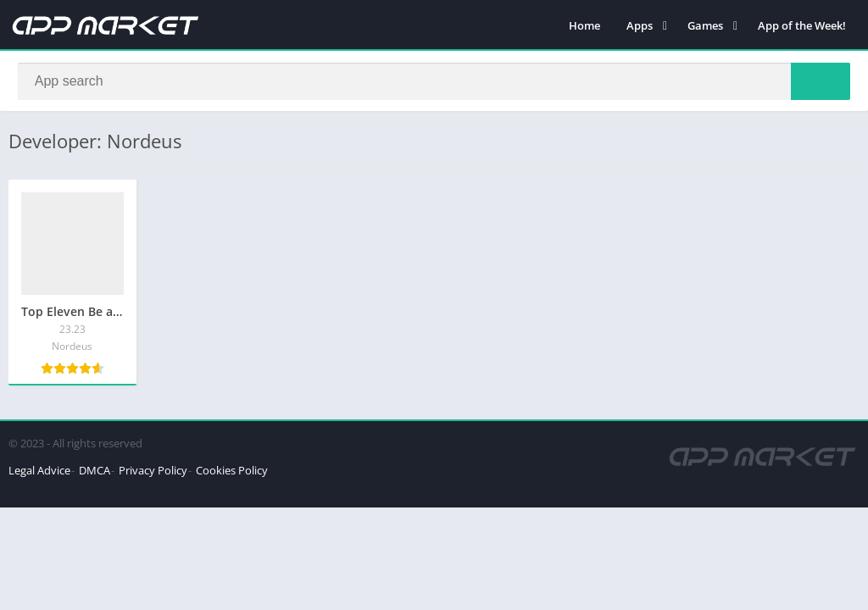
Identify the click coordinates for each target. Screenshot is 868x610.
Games (705, 25)
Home (584, 25)
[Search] (434, 82)
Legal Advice (39, 473)
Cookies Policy (232, 473)
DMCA (95, 473)
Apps (640, 25)
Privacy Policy (153, 473)
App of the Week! (802, 25)
